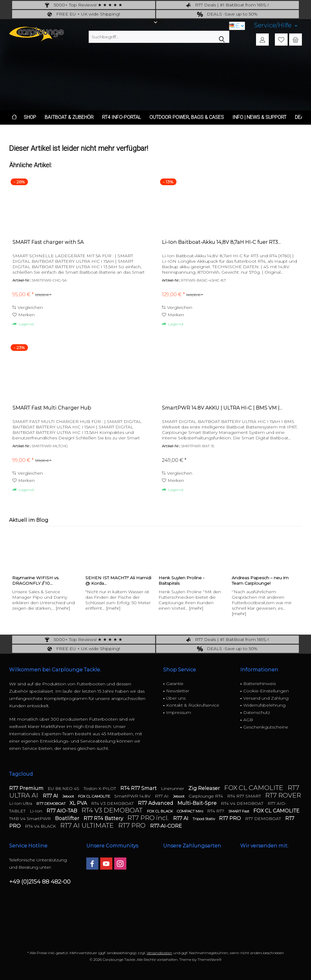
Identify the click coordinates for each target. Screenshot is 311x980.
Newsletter (178, 691)
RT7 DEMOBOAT (51, 803)
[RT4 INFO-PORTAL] (121, 118)
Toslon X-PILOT (100, 788)
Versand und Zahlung (266, 698)
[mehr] (63, 608)
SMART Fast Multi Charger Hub (52, 408)
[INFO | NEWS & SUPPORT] (259, 118)
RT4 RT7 (216, 811)
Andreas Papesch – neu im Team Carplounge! (260, 580)
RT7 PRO (231, 818)
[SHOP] (30, 118)
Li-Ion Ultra (21, 803)
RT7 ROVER (283, 795)
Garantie (175, 684)
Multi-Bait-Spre (198, 803)
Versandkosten (159, 953)
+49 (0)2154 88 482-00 (40, 882)
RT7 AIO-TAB (62, 811)
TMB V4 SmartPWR (31, 819)
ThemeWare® (209, 959)
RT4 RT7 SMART (245, 796)
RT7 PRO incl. (149, 818)
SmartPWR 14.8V (133, 796)
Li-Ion (37, 811)
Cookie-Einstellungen (266, 691)
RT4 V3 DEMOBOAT (113, 803)
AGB (248, 720)
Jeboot (69, 796)
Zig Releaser (205, 788)
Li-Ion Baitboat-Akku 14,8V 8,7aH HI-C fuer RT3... (221, 242)
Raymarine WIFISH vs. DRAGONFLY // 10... (36, 580)
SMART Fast (239, 811)
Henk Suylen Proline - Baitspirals (181, 580)
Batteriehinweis (260, 684)
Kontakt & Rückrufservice (193, 705)
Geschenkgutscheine (266, 727)
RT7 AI (51, 796)
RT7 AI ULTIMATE (88, 825)
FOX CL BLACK (160, 811)
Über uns (176, 698)
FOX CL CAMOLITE (254, 788)
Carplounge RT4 (206, 796)
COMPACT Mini (190, 811)
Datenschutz (257, 712)
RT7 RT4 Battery (104, 818)
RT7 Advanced (156, 803)
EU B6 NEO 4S (64, 788)
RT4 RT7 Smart (139, 788)
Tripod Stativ (204, 819)
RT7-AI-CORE (166, 826)
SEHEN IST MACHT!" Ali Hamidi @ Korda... (118, 580)
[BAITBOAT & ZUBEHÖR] (69, 118)
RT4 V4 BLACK (41, 826)
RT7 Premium (27, 788)
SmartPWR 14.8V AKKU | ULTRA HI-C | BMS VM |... (222, 408)
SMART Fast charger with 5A (48, 242)
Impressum (179, 712)
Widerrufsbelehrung (264, 705)
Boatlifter (68, 818)
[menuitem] (276, 25)
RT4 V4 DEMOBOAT (243, 803)
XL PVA (79, 803)
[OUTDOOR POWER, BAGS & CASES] (187, 118)
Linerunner (173, 788)
